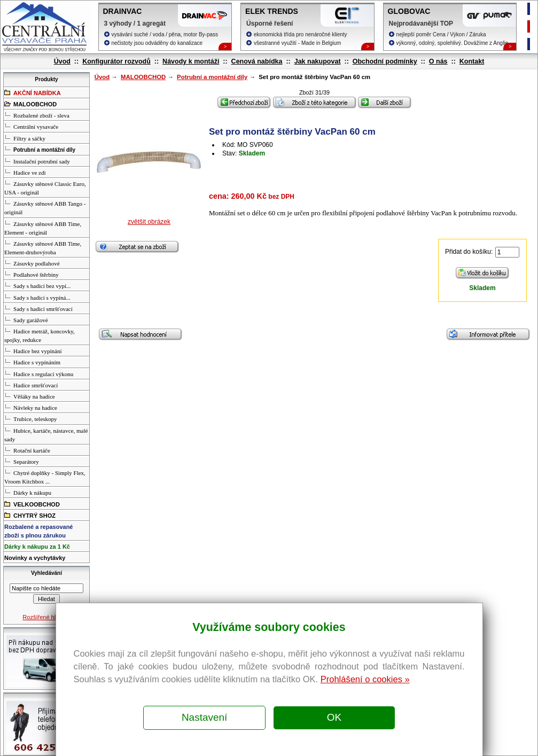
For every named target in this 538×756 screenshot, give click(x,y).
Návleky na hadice (31, 407)
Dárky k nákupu (28, 492)
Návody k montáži (191, 61)
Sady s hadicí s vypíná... (37, 297)
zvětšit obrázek (149, 222)
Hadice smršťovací (31, 385)
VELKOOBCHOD (32, 504)
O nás (438, 61)
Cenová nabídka (257, 61)
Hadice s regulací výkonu (39, 373)
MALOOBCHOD (143, 77)
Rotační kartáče (27, 450)
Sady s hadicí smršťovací (38, 308)
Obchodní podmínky (385, 61)
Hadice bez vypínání (33, 350)
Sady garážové (26, 319)
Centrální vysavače (31, 126)
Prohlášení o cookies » (365, 679)
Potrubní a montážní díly (212, 77)
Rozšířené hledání (46, 617)
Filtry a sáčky (25, 138)
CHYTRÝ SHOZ (30, 515)
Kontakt (472, 61)
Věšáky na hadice (30, 396)
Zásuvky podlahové (32, 263)
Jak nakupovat (318, 61)
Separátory (22, 461)
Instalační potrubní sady (37, 161)
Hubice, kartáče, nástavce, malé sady (46, 434)
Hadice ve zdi (25, 172)
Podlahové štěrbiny (32, 274)
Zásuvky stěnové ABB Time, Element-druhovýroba (43, 247)
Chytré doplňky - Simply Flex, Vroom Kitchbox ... (45, 477)
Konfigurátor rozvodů (116, 61)
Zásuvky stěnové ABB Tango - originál (45, 207)
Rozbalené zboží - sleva (37, 115)
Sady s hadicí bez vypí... (37, 285)
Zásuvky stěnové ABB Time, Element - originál (43, 228)
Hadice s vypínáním (32, 362)
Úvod (62, 61)
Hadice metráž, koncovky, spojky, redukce (40, 335)
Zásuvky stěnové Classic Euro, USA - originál (45, 188)
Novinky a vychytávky (35, 558)
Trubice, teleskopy (30, 418)
